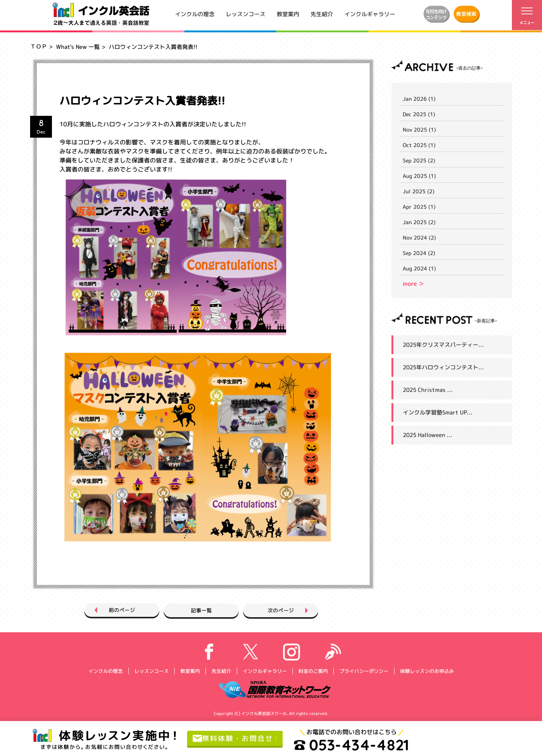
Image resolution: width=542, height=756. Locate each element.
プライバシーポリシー (364, 671)
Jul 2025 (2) (419, 191)
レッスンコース (246, 14)
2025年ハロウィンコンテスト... (443, 367)
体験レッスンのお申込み (427, 671)
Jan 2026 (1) (419, 99)
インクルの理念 (195, 14)
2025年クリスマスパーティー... (443, 345)
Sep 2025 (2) (419, 160)
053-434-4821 (355, 745)
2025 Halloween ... (428, 435)
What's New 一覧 (78, 47)
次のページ (291, 610)
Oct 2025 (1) (419, 145)
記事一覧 (201, 610)
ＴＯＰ (39, 46)
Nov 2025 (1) (419, 130)
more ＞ (413, 284)
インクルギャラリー (370, 14)
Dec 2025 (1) (419, 114)
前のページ (112, 610)
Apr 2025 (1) (419, 207)
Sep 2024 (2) (419, 253)
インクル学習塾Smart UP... (438, 412)
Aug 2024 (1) (419, 268)
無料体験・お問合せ (235, 738)
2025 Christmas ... (428, 390)
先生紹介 (322, 14)
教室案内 (288, 14)
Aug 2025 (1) (419, 176)
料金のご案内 (313, 671)
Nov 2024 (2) (419, 238)
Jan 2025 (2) (419, 222)
